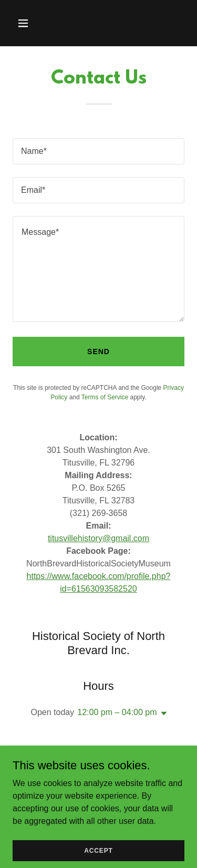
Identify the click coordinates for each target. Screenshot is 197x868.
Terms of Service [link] (105, 397)
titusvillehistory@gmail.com (98, 538)
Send (98, 352)
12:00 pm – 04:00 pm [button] (117, 712)
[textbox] (98, 151)
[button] (25, 23)
